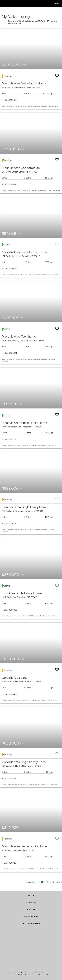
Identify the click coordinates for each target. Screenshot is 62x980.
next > (58, 882)
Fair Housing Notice (38, 974)
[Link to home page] (4, 4)
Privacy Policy (31, 972)
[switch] (57, 74)
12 (53, 882)
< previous (30, 882)
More (57, 4)
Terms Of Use (14, 972)
